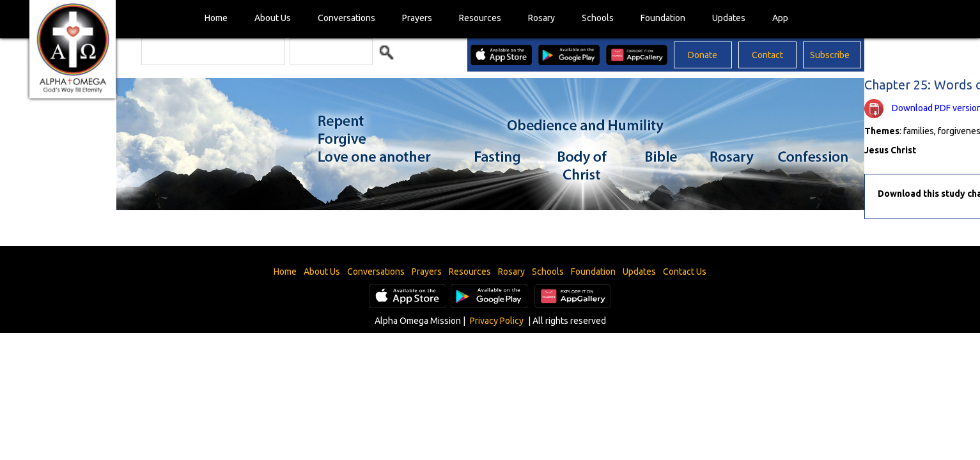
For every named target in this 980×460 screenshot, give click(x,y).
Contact (767, 55)
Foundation (663, 18)
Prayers (417, 18)
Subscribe (830, 55)
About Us (273, 18)
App (780, 18)
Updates (729, 18)
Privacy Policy (497, 321)
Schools (598, 18)
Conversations (346, 18)
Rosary (541, 18)
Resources (480, 18)
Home (216, 18)
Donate (703, 55)
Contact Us (685, 272)
